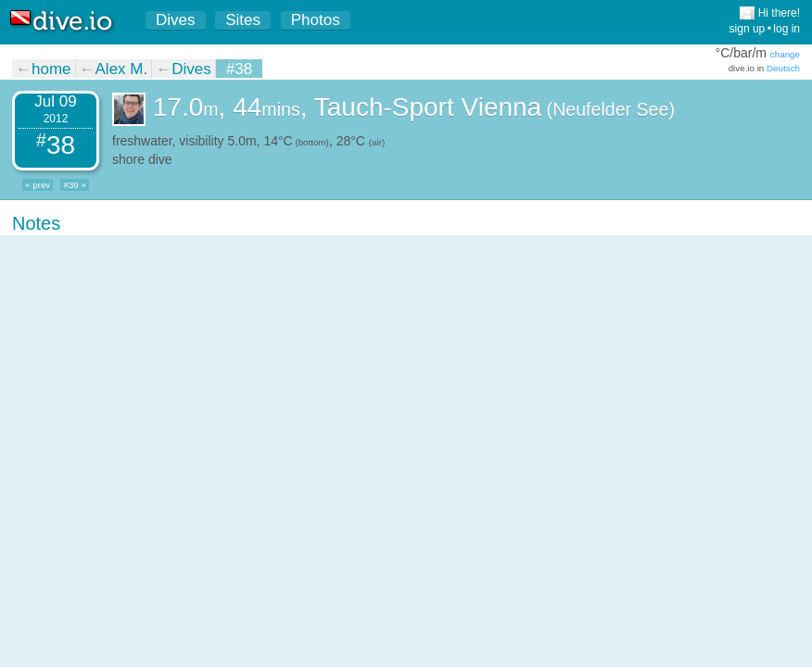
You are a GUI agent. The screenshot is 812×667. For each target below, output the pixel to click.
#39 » (75, 185)
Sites (243, 20)
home (51, 69)
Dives (176, 20)
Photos (316, 20)
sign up (748, 29)
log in (787, 29)
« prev (38, 185)
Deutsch (783, 68)
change (785, 54)
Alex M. (122, 69)
